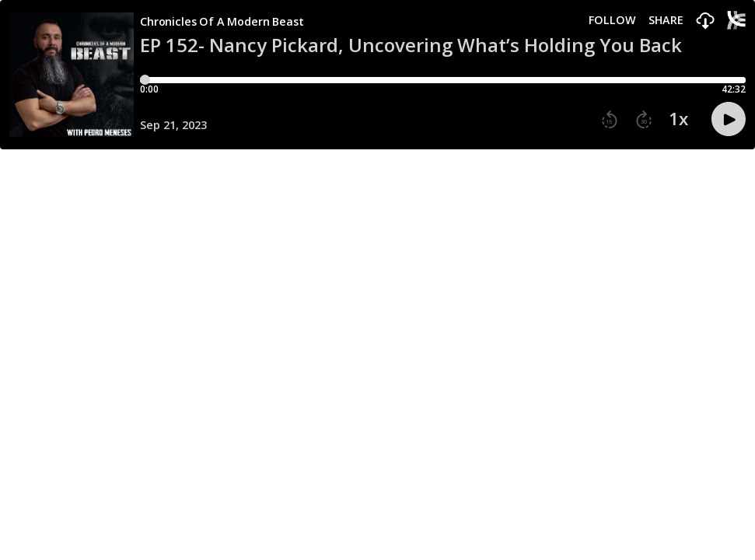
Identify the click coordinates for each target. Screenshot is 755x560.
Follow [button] (612, 20)
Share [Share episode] (666, 20)
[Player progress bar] (443, 80)
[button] (705, 21)
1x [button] (678, 119)
